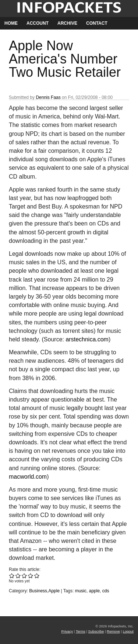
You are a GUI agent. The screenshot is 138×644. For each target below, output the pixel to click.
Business (38, 591)
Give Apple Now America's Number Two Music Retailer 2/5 (18, 576)
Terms (81, 631)
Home (11, 23)
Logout (128, 631)
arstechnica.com (87, 339)
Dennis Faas (48, 97)
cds (106, 591)
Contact (97, 23)
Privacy (67, 631)
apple (94, 591)
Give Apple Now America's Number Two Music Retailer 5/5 (37, 576)
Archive (67, 23)
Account (38, 23)
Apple (54, 591)
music (81, 591)
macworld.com (28, 477)
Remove (113, 631)
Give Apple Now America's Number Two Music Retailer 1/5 (12, 576)
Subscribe (96, 631)
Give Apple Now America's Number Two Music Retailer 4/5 (31, 576)
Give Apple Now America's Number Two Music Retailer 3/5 (24, 576)
